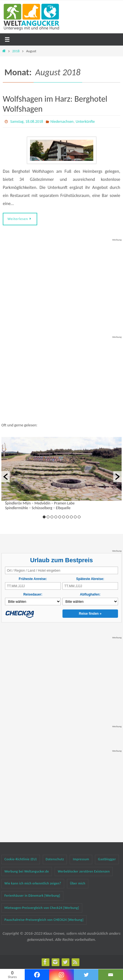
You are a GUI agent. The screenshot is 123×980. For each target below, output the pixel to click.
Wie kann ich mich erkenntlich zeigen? (33, 883)
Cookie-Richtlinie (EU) (21, 859)
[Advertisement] (62, 277)
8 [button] (71, 517)
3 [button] (52, 517)
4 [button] (56, 517)
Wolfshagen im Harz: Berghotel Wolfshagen (55, 104)
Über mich (78, 883)
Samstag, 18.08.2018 (27, 122)
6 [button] (64, 517)
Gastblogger (107, 859)
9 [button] (75, 517)
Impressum (81, 859)
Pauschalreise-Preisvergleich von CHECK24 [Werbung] (44, 920)
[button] (6, 477)
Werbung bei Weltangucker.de (27, 871)
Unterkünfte (85, 122)
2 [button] (48, 517)
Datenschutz (55, 859)
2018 (16, 51)
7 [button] (67, 517)
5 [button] (60, 517)
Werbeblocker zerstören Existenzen (84, 871)
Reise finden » (90, 614)
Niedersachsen (62, 122)
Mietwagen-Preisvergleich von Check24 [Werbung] (42, 908)
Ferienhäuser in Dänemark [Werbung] (32, 896)
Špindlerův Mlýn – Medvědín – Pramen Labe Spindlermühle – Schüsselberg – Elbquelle (40, 506)
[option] (61, 474)
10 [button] (79, 517)
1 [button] (44, 517)
